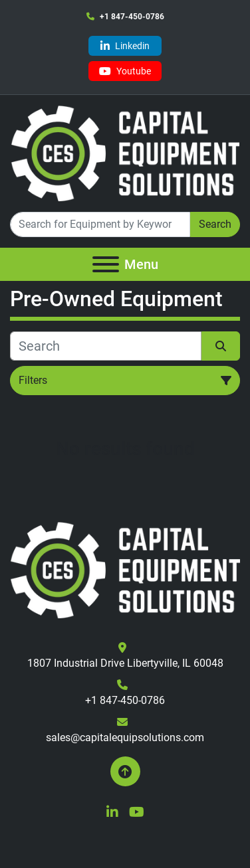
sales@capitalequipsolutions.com (125, 738)
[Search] (100, 224)
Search (215, 224)
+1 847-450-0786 (132, 17)
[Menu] (106, 264)
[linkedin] (125, 46)
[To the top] (125, 771)
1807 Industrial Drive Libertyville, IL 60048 (125, 663)
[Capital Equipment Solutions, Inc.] (125, 569)
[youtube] (125, 71)
